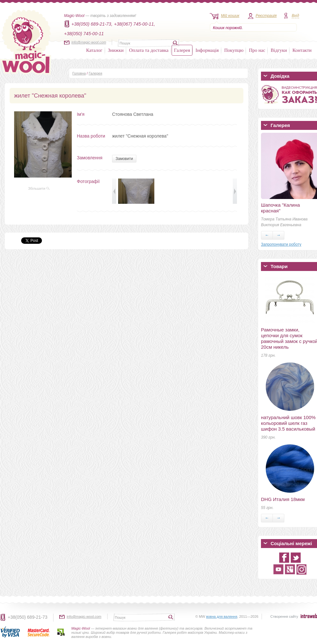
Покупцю (234, 50)
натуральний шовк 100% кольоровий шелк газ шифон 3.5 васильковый (288, 423)
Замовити (124, 159)
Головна (79, 73)
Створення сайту (284, 616)
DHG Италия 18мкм (283, 499)
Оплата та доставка (149, 50)
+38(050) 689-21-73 (28, 617)
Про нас (257, 50)
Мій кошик (230, 16)
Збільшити (39, 188)
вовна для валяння (222, 616)
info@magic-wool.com (89, 42)
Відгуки (279, 50)
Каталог (94, 50)
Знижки (116, 50)
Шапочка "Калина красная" (280, 208)
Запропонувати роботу (281, 244)
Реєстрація (266, 16)
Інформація (207, 50)
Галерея (182, 50)
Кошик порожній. (228, 28)
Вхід (295, 16)
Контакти (302, 50)
